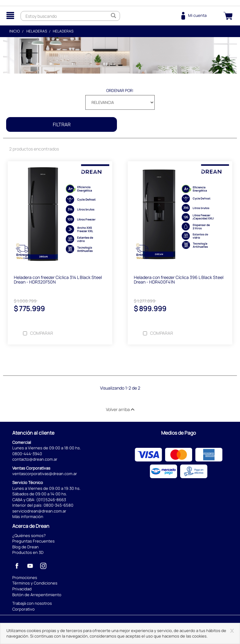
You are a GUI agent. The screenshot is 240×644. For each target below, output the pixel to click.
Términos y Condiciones (35, 583)
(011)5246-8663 (51, 500)
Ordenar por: (120, 90)
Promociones (25, 577)
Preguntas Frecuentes (33, 541)
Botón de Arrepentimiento (37, 595)
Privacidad (22, 589)
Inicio (15, 31)
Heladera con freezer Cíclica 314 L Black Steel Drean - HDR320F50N (58, 280)
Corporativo (23, 609)
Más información (28, 516)
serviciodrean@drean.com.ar (39, 511)
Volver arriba (120, 409)
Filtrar (62, 124)
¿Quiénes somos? (29, 535)
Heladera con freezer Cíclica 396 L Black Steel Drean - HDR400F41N (179, 280)
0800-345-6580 (58, 505)
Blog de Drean (25, 547)
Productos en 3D (28, 552)
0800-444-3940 (27, 454)
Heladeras (37, 31)
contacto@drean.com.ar (35, 459)
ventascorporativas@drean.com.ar (45, 474)
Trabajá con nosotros (32, 603)
